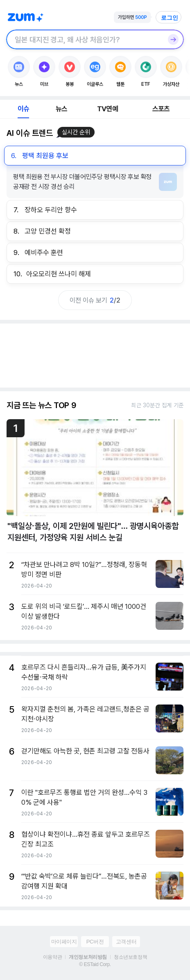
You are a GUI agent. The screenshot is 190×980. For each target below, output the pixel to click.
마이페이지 (64, 942)
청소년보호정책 (130, 957)
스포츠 (161, 109)
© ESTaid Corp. (95, 964)
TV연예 (107, 109)
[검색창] (84, 39)
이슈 (23, 109)
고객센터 (126, 942)
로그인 (170, 18)
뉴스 (61, 109)
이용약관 (52, 957)
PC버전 (95, 942)
